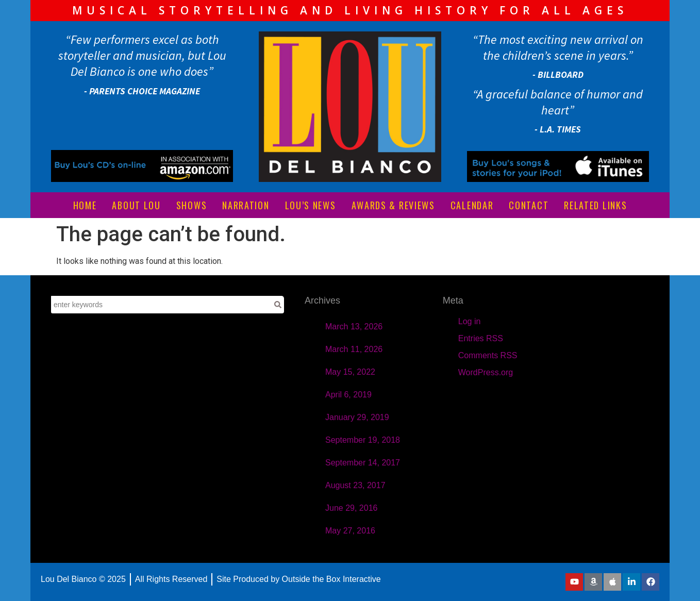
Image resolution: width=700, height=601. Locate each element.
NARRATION (246, 205)
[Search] (278, 305)
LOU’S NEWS (311, 205)
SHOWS (192, 205)
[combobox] (161, 305)
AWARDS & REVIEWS (393, 205)
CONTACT (529, 205)
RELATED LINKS (595, 205)
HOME (85, 205)
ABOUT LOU (136, 205)
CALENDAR (472, 205)
